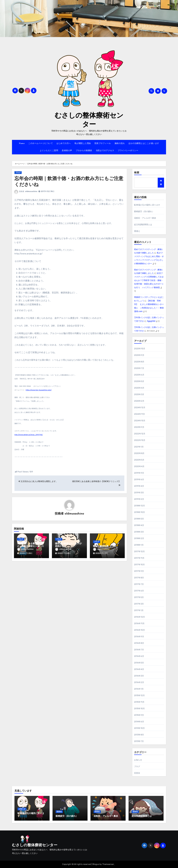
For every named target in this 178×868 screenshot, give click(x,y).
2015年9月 (139, 715)
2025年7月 (139, 368)
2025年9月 (139, 355)
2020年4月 (139, 466)
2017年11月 (139, 558)
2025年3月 (139, 394)
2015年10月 (139, 709)
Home (22, 143)
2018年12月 (140, 506)
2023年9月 (139, 427)
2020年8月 (139, 453)
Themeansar (108, 864)
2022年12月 (140, 434)
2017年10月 (139, 565)
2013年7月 (139, 741)
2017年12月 (139, 551)
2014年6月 (139, 722)
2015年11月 (139, 702)
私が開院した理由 (83, 143)
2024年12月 (140, 408)
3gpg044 (151, 321)
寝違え (137, 231)
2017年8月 (139, 578)
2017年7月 (139, 584)
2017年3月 (139, 604)
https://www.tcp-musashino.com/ (39, 390)
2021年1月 (139, 447)
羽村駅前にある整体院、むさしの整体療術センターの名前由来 (30, 546)
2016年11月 (139, 623)
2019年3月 (139, 493)
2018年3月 (139, 532)
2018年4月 (139, 525)
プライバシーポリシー (128, 151)
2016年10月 (140, 630)
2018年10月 (140, 512)
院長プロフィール (103, 143)
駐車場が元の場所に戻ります (147, 205)
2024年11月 (140, 414)
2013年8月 (139, 735)
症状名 (137, 773)
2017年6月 (139, 591)
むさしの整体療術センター (35, 845)
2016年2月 (139, 682)
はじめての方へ (64, 143)
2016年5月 (139, 663)
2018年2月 (139, 538)
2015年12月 (139, 695)
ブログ (18, 173)
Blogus (96, 864)
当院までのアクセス (105, 151)
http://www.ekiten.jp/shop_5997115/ (29, 435)
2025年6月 (139, 375)
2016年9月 (139, 637)
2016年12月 (140, 617)
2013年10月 (139, 728)
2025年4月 (139, 388)
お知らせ (138, 760)
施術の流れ (120, 143)
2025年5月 (139, 381)
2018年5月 (139, 519)
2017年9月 (139, 571)
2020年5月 (139, 460)
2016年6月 (139, 656)
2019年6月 (139, 479)
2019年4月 (139, 486)
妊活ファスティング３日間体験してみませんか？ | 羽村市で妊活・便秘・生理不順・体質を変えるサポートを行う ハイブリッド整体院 (149, 280)
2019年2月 (139, 499)
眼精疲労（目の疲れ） (144, 211)
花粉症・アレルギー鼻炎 (145, 218)
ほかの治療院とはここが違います (144, 143)
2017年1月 (139, 610)
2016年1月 (139, 689)
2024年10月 (140, 421)
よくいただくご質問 (49, 151)
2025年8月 (139, 362)
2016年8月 (139, 643)
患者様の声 (67, 151)
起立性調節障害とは (143, 225)
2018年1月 (139, 545)
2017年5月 (139, 597)
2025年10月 (140, 349)
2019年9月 (139, 473)
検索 (137, 173)
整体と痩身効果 (101, 546)
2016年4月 (139, 669)
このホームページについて (41, 143)
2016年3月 (139, 676)
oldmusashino (31, 191)
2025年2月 (139, 401)
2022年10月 (140, 440)
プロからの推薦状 (84, 151)
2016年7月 (139, 650)
